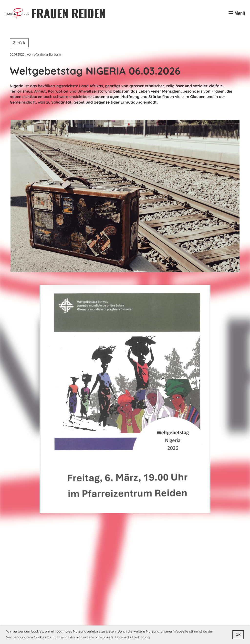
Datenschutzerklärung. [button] (133, 637)
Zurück (19, 43)
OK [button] (238, 635)
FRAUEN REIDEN (69, 13)
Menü (237, 13)
